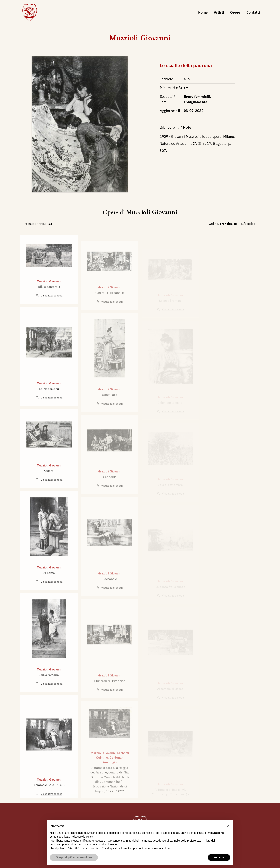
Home (203, 12)
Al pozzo (49, 587)
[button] (228, 826)
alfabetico (248, 224)
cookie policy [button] (85, 837)
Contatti (253, 12)
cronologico (228, 224)
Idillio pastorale (49, 301)
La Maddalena (49, 403)
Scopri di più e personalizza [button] (74, 857)
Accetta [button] (219, 857)
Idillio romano (49, 689)
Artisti (219, 12)
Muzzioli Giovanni (140, 38)
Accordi (49, 485)
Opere (235, 12)
